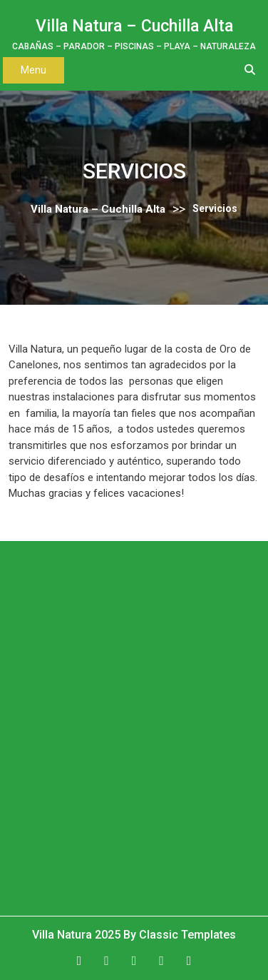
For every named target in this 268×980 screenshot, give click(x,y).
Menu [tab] (33, 70)
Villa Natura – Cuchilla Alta (134, 26)
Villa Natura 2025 (78, 935)
